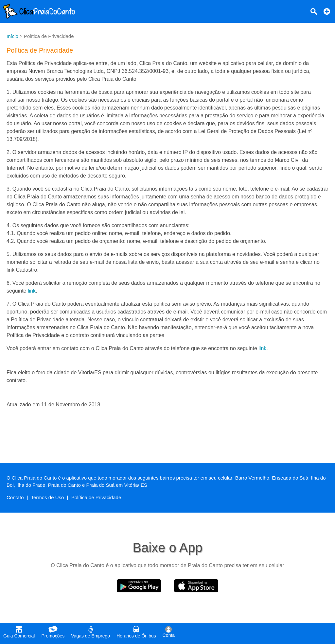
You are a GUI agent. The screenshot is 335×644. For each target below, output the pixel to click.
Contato (15, 497)
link (32, 291)
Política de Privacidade (96, 497)
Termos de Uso (48, 497)
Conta (169, 632)
